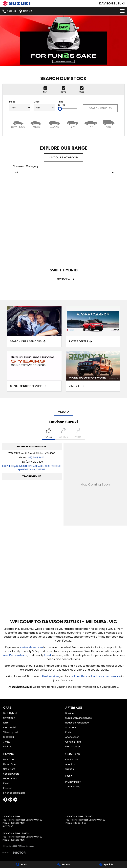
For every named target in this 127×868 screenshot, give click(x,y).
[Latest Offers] (93, 326)
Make (20, 106)
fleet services (51, 676)
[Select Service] (63, 434)
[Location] (49, 434)
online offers (79, 676)
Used (48, 655)
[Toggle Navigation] (122, 11)
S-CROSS (9, 737)
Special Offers (11, 774)
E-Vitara (8, 747)
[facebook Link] (5, 800)
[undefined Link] (15, 800)
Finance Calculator (14, 793)
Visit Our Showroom (63, 157)
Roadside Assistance (77, 723)
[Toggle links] (14, 853)
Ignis (6, 723)
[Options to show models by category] (63, 173)
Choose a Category (63, 170)
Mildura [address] (63, 412)
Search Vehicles (100, 108)
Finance (8, 788)
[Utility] (91, 124)
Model (44, 106)
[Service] (63, 865)
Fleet (6, 783)
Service (70, 713)
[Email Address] (32, 468)
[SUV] (73, 124)
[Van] (109, 124)
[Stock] (21, 865)
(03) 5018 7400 (36, 457)
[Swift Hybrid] (63, 237)
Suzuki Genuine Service (79, 718)
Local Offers (10, 779)
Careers (70, 769)
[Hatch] (18, 124)
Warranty (71, 727)
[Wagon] (54, 124)
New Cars (9, 759)
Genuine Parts (73, 742)
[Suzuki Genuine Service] (34, 371)
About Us (70, 764)
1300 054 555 (79, 823)
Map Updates (73, 747)
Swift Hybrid (10, 713)
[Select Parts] (78, 434)
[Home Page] (16, 3)
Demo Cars (10, 764)
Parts (68, 732)
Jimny (7, 742)
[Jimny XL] (93, 371)
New (5, 655)
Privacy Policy (73, 782)
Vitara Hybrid (11, 732)
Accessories (72, 737)
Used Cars (9, 769)
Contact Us (72, 759)
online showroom (32, 647)
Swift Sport (9, 718)
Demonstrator (18, 655)
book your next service (106, 676)
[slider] (60, 109)
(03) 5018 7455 (17, 840)
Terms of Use (73, 787)
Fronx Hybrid (10, 727)
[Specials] (106, 865)
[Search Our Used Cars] (34, 326)
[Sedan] (36, 124)
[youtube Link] (10, 800)
